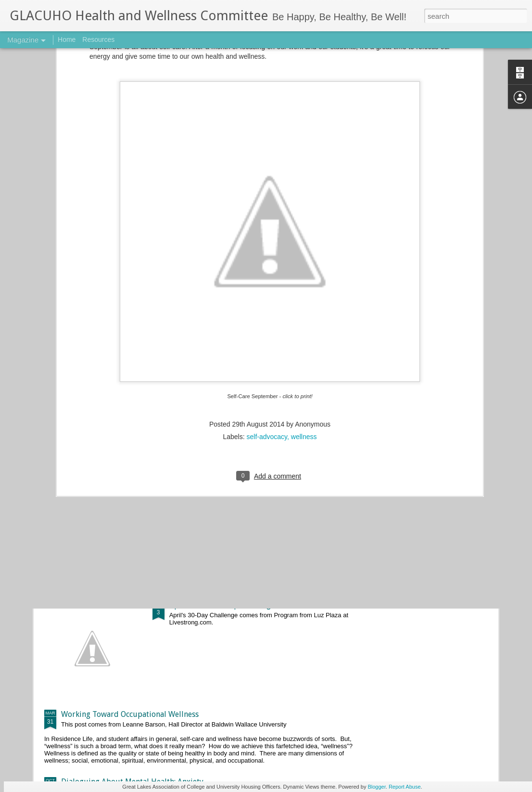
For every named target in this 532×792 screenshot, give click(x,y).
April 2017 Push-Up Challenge (222, 605)
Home (67, 39)
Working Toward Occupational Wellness (130, 714)
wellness (304, 325)
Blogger (376, 787)
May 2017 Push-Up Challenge (220, 496)
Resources (98, 39)
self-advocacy (267, 325)
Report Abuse (405, 787)
